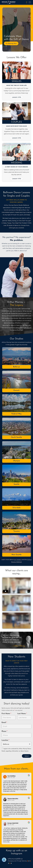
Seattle (16, 484)
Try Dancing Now (11, 44)
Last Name (22, 714)
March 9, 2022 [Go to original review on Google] (11, 800)
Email (4, 723)
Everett (16, 390)
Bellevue (16, 367)
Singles (17, 81)
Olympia (17, 461)
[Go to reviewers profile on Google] (5, 777)
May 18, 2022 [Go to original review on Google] (11, 825)
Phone (4, 731)
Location (5, 740)
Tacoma (16, 531)
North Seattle (16, 437)
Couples (16, 122)
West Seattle (16, 555)
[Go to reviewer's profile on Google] (5, 799)
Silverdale (16, 508)
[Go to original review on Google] (29, 776)
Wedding (17, 163)
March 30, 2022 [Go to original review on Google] (11, 778)
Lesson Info (17, 97)
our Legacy (18, 560)
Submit (27, 756)
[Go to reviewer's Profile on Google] (5, 824)
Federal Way (17, 414)
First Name (6, 714)
